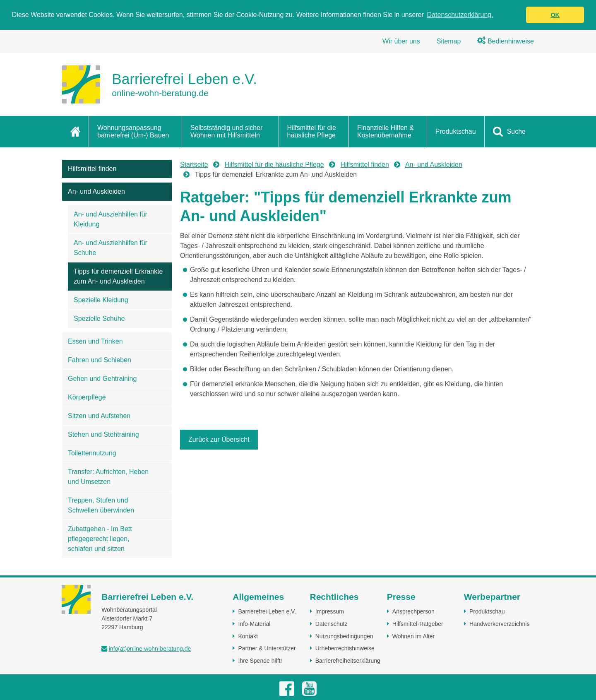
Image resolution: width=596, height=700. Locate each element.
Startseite (194, 165)
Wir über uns (401, 41)
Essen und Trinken (95, 341)
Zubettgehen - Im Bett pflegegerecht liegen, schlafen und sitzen (100, 539)
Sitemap (449, 41)
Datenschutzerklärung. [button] (460, 15)
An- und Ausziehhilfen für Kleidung (111, 219)
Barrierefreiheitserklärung (348, 661)
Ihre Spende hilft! (260, 661)
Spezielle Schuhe (99, 319)
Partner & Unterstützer (267, 648)
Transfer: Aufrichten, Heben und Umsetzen (108, 477)
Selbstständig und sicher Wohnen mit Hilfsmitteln (226, 131)
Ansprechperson (413, 611)
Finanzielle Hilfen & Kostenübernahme (386, 131)
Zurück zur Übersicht (219, 439)
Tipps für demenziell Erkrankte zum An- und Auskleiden (118, 276)
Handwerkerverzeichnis (500, 624)
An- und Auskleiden (96, 191)
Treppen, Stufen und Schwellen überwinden (101, 505)
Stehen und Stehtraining (103, 434)
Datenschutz (332, 624)
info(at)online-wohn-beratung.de (150, 649)
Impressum (330, 611)
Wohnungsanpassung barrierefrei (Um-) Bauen (133, 131)
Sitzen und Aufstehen (99, 416)
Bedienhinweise (506, 41)
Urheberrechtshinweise (345, 648)
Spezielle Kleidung (101, 300)
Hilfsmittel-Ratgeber (418, 624)
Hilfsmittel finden (92, 169)
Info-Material (254, 624)
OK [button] (555, 15)
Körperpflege (87, 397)
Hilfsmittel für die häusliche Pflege (312, 131)
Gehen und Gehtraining (102, 379)
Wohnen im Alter (413, 636)
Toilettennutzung (92, 453)
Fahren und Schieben (100, 360)
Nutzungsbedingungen (344, 636)
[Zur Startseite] (160, 84)
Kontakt (248, 636)
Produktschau (456, 131)
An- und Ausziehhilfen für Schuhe (111, 248)
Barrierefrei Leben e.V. (267, 611)
